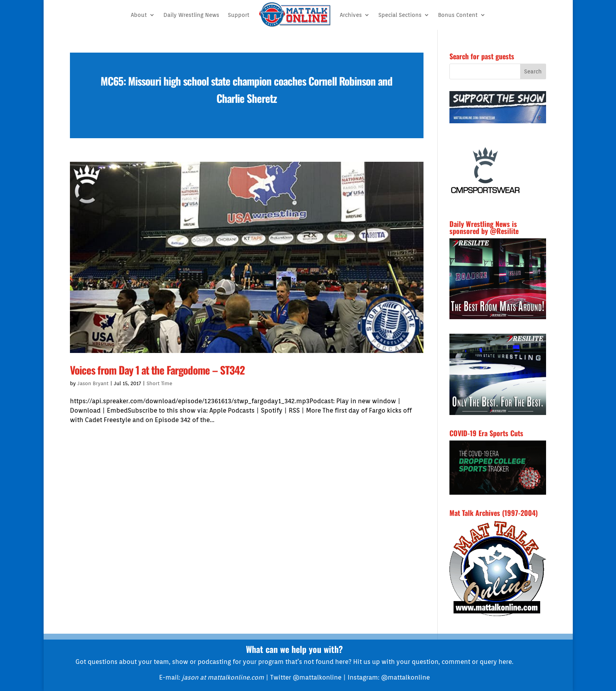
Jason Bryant (93, 383)
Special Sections (400, 15)
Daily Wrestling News (191, 15)
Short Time (159, 383)
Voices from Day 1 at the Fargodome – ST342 (157, 370)
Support (239, 15)
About (139, 15)
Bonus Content (458, 15)
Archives (351, 15)
